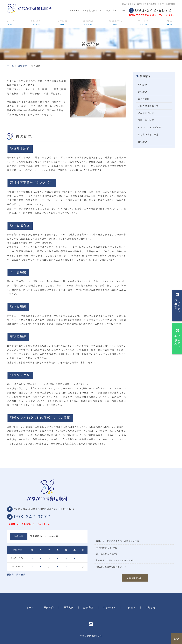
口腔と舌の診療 (146, 120)
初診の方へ (116, 23)
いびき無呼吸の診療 (148, 106)
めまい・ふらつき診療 (149, 127)
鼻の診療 (143, 92)
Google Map (134, 578)
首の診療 (143, 142)
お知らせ (170, 23)
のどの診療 (144, 99)
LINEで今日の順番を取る (177, 338)
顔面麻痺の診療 (146, 113)
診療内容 (88, 23)
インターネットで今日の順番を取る (177, 305)
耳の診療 (143, 85)
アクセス (143, 23)
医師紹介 (36, 23)
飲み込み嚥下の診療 (148, 134)
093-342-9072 (32, 517)
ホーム (11, 23)
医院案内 (62, 23)
